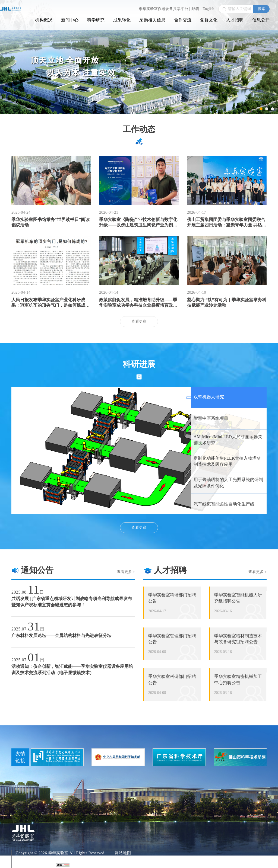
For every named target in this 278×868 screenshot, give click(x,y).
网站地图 (123, 853)
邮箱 (196, 9)
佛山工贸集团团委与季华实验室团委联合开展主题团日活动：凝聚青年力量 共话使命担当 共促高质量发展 (227, 222)
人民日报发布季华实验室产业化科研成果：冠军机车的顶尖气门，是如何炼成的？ (48, 303)
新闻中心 (70, 20)
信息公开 (261, 20)
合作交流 (183, 20)
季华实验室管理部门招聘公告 (172, 639)
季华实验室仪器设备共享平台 (164, 9)
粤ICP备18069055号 (34, 859)
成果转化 (122, 20)
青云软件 (44, 865)
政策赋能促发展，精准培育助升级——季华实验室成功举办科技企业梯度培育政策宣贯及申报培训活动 (138, 303)
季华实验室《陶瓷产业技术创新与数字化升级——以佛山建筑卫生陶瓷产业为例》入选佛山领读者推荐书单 (138, 222)
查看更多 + (126, 572)
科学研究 (96, 20)
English (208, 9)
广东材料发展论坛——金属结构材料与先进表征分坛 (61, 635)
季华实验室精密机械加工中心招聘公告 (238, 680)
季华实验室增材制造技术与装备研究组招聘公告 (238, 639)
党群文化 (209, 20)
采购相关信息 (152, 20)
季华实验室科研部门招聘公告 (172, 598)
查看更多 (139, 321)
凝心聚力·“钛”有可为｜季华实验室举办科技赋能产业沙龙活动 (227, 302)
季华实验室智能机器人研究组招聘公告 (238, 598)
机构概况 (44, 20)
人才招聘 (235, 20)
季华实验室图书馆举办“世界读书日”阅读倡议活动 (50, 222)
